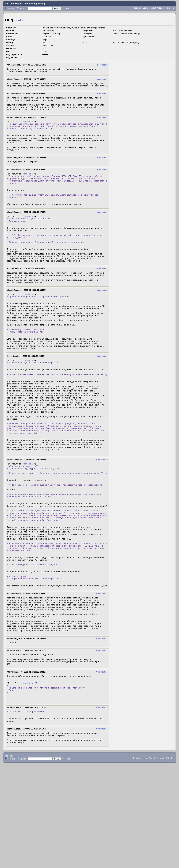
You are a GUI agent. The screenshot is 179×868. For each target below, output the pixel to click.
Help (68, 9)
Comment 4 (102, 168)
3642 (19, 20)
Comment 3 (102, 122)
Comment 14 (102, 766)
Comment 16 (102, 831)
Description (102, 65)
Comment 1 (102, 80)
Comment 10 (102, 519)
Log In (145, 8)
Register (137, 8)
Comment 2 (102, 96)
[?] (63, 9)
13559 (45, 54)
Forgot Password (158, 8)
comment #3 (29, 185)
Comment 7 (102, 296)
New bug (11, 9)
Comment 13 (102, 742)
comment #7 (29, 324)
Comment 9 (102, 397)
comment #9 (29, 524)
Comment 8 (102, 320)
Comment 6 (102, 230)
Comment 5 (102, 181)
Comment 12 (102, 730)
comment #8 (29, 401)
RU (173, 8)
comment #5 (29, 235)
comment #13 (29, 779)
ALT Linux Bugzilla (13, 4)
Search (23, 9)
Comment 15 (102, 807)
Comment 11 (102, 678)
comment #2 (29, 127)
